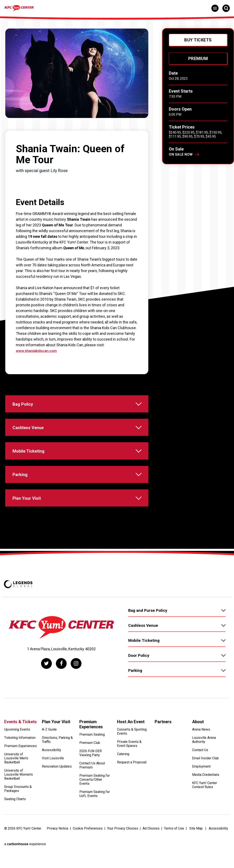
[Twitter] (45, 681)
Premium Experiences (21, 765)
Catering (123, 773)
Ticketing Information (20, 757)
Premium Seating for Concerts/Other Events (95, 799)
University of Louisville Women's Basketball (19, 793)
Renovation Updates (57, 785)
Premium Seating (92, 754)
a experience (25, 858)
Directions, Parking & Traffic (57, 759)
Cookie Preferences (88, 847)
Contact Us (200, 769)
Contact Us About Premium (92, 784)
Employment (201, 785)
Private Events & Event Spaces (129, 763)
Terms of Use (174, 847)
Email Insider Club (205, 777)
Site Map (196, 847)
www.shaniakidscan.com (37, 351)
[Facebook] (61, 681)
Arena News (201, 748)
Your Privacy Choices (123, 847)
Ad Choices (151, 847)
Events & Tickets (21, 739)
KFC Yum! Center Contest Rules (205, 804)
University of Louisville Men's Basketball (16, 777)
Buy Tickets (198, 40)
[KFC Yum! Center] (41, 8)
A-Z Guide (49, 748)
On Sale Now (181, 154)
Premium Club (90, 762)
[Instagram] (77, 681)
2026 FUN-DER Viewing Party (91, 772)
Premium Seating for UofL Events (95, 813)
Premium (198, 59)
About (198, 739)
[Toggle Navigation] (215, 8)
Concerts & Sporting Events (132, 750)
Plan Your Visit (56, 739)
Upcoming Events (17, 748)
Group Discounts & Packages (18, 808)
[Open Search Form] (226, 8)
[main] (117, 292)
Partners (163, 739)
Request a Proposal (132, 781)
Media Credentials (206, 794)
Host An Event (131, 739)
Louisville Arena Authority (204, 759)
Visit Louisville (53, 777)
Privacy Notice (58, 847)
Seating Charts (15, 818)
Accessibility (52, 769)
